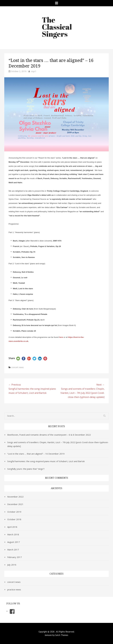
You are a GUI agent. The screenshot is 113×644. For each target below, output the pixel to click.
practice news (14, 590)
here (61, 337)
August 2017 (14, 542)
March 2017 (13, 550)
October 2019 (14, 512)
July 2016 (12, 565)
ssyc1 (34, 71)
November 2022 (15, 497)
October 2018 (14, 519)
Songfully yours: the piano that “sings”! (26, 469)
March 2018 (13, 534)
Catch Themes (62, 635)
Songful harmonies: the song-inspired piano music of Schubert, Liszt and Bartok (46, 461)
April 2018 (12, 527)
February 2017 (15, 557)
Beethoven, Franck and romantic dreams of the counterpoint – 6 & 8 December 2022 (49, 435)
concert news (17, 367)
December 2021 (15, 504)
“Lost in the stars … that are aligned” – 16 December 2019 (36, 454)
